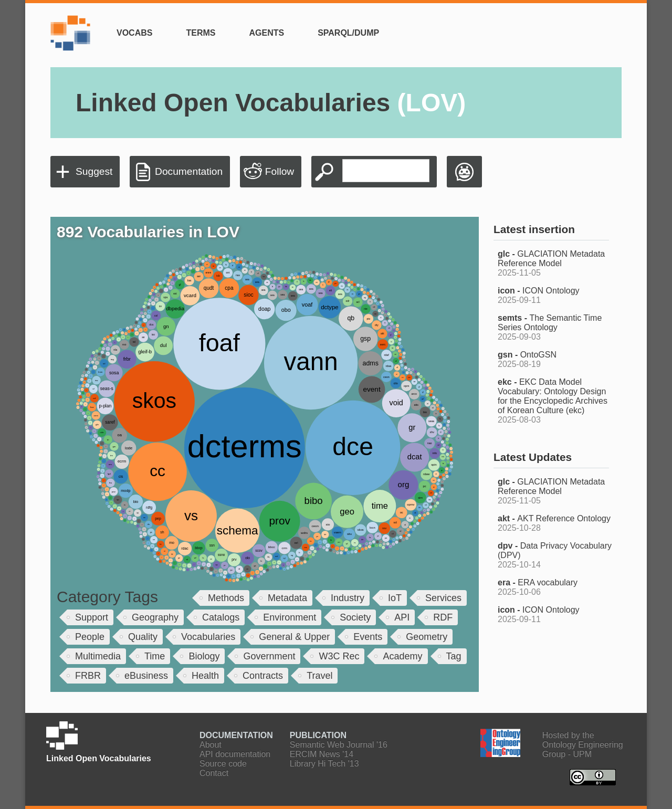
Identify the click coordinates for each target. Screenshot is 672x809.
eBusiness (146, 676)
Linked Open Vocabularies (271, 103)
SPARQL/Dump (348, 33)
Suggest (94, 171)
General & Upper (294, 637)
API (402, 617)
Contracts (263, 676)
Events (368, 637)
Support (92, 617)
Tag (454, 656)
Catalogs (221, 617)
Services (443, 598)
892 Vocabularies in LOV (148, 232)
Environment (290, 617)
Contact (214, 773)
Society (355, 617)
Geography (155, 617)
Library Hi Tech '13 (324, 764)
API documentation (235, 754)
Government (269, 656)
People (90, 637)
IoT (395, 598)
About (211, 745)
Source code (223, 764)
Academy (402, 656)
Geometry (427, 637)
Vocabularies (208, 637)
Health (205, 676)
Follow (280, 171)
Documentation (189, 171)
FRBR (88, 676)
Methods (226, 598)
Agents (266, 33)
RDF (443, 617)
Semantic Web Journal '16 (339, 745)
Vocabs (134, 33)
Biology (204, 656)
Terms (201, 33)
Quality (143, 637)
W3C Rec (339, 656)
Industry (348, 598)
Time (155, 656)
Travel (319, 676)
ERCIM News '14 (322, 754)
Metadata (287, 598)
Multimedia (98, 656)
